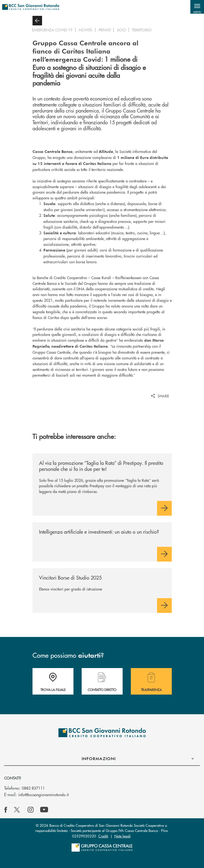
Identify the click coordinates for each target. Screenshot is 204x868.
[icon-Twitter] (17, 810)
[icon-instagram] (31, 810)
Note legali (122, 836)
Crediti (103, 836)
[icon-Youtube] (44, 810)
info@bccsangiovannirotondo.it (43, 795)
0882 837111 (33, 788)
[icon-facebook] (6, 810)
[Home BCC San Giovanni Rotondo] (31, 7)
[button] (197, 7)
